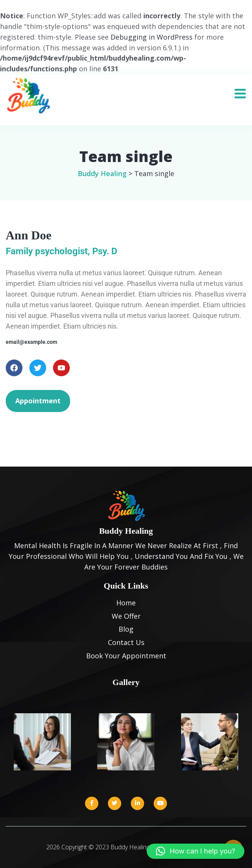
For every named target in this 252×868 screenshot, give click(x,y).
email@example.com (31, 342)
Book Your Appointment (126, 656)
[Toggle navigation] (243, 91)
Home (126, 603)
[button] (196, 851)
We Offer (126, 616)
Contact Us (126, 642)
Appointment (38, 401)
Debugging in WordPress (152, 37)
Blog (126, 629)
